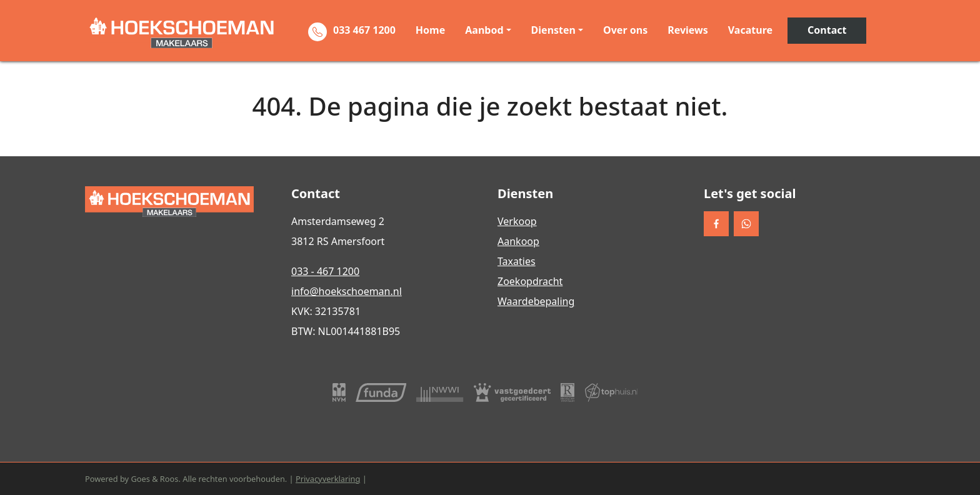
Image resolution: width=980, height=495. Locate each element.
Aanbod (484, 30)
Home (430, 30)
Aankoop (518, 241)
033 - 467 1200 (325, 271)
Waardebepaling (536, 301)
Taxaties (517, 261)
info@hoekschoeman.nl (347, 291)
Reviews (688, 30)
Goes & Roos (154, 479)
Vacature (750, 30)
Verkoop (517, 221)
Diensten (553, 30)
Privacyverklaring (328, 479)
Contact (827, 30)
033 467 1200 (364, 30)
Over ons (625, 30)
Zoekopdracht (530, 281)
